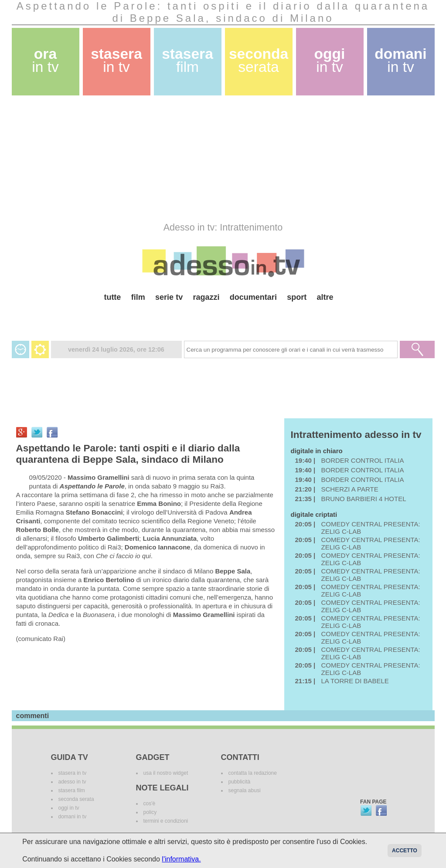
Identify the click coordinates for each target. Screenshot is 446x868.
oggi (330, 60)
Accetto (405, 851)
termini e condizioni (166, 821)
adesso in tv (72, 782)
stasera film (72, 790)
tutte (112, 297)
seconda (259, 60)
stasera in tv (73, 773)
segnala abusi (245, 790)
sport (297, 297)
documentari (253, 297)
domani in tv (73, 817)
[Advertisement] (223, 159)
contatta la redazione (253, 773)
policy (150, 812)
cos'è (150, 804)
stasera (116, 60)
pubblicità (240, 782)
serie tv (169, 297)
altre (325, 297)
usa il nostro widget (166, 773)
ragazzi (206, 297)
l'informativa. (181, 859)
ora (45, 60)
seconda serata (76, 799)
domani (400, 60)
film (138, 297)
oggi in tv (69, 808)
